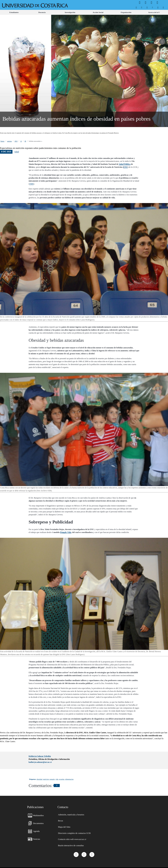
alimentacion (69, 779)
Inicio (2, 141)
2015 (16, 141)
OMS (31, 184)
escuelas (62, 779)
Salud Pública (125, 164)
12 (21, 141)
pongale (52, 779)
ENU (125, 167)
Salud (17, 152)
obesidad (39, 779)
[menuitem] (136, 7)
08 (25, 141)
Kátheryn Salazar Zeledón (40, 756)
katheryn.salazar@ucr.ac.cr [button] (40, 762)
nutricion (46, 779)
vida (57, 779)
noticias (10, 141)
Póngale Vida (66, 532)
